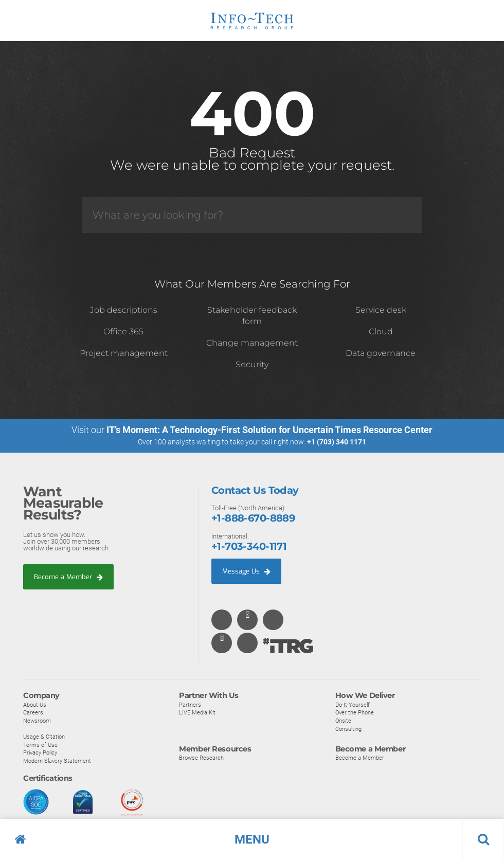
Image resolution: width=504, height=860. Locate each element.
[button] (252, 839)
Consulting (348, 729)
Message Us (246, 571)
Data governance (381, 353)
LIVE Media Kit (197, 713)
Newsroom (37, 721)
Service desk (381, 310)
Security (252, 364)
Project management (124, 353)
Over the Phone (355, 713)
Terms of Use (40, 745)
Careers (33, 713)
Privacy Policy (40, 753)
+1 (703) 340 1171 (337, 442)
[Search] (252, 215)
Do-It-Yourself (353, 705)
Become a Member (68, 577)
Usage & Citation (44, 737)
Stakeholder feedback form (252, 316)
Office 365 (123, 332)
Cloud (381, 332)
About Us (35, 705)
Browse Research (201, 758)
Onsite (343, 721)
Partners (190, 705)
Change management (252, 343)
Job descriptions (124, 310)
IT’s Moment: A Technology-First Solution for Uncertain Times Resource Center (269, 430)
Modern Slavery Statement (57, 761)
